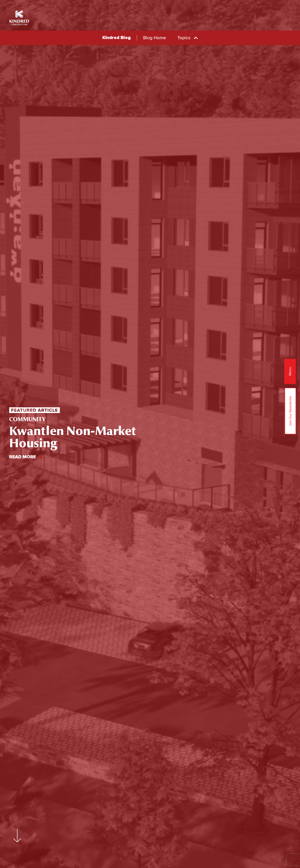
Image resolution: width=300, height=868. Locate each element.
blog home (154, 38)
